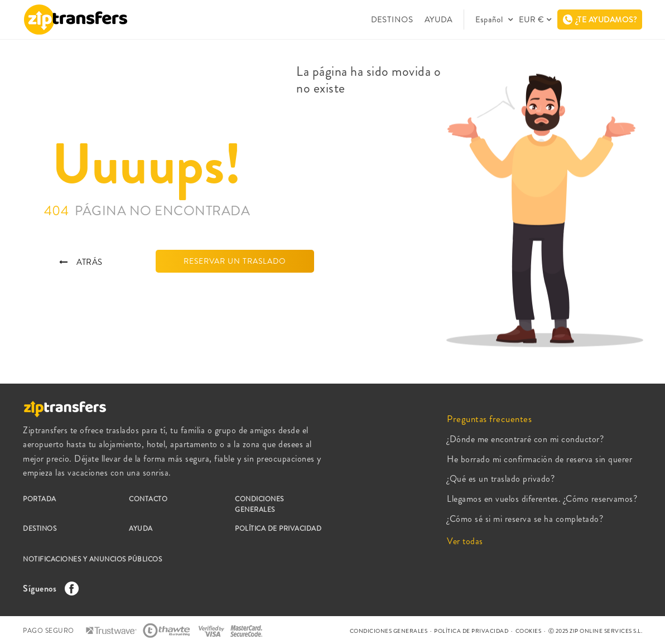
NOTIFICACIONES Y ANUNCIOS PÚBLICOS (92, 559)
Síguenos (48, 589)
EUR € (531, 20)
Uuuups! (147, 164)
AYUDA (438, 20)
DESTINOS (392, 20)
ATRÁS (81, 262)
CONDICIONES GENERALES (259, 504)
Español (490, 20)
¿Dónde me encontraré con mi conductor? (525, 439)
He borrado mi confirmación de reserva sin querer (539, 459)
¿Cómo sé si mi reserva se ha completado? (525, 519)
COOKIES (529, 631)
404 (147, 211)
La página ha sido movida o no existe (368, 80)
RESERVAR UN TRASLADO (235, 261)
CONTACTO (148, 499)
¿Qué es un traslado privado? (501, 479)
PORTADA (40, 499)
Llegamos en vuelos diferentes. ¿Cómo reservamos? (542, 499)
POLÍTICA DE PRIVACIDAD (278, 529)
